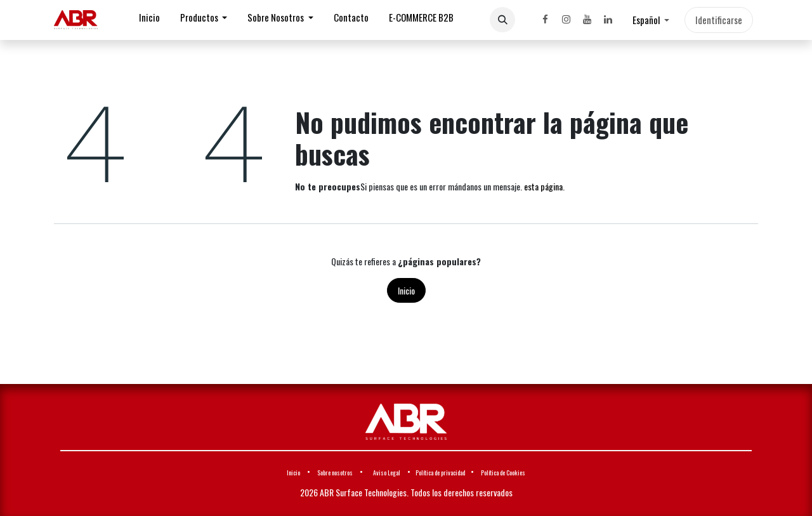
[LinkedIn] (608, 20)
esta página (543, 186)
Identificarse (719, 20)
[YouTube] (587, 20)
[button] (502, 20)
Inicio (406, 290)
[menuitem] (149, 20)
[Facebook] (545, 20)
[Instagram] (566, 20)
